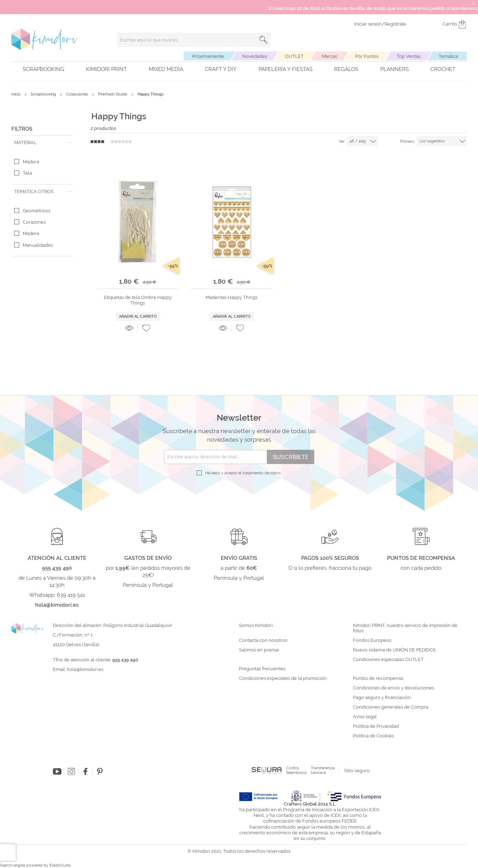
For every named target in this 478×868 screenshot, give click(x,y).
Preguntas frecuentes (262, 669)
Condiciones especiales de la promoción (283, 678)
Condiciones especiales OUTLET (388, 660)
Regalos (346, 69)
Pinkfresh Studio (113, 94)
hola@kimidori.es (85, 669)
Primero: (408, 141)
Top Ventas (409, 56)
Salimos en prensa (259, 650)
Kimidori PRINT (106, 69)
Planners (395, 69)
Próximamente (208, 56)
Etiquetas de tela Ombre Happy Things (138, 300)
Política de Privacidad (376, 726)
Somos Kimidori (256, 626)
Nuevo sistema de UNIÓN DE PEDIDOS (394, 650)
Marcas (329, 56)
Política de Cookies (373, 736)
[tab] (42, 143)
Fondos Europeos (372, 640)
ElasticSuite (60, 865)
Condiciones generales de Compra (391, 707)
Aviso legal (365, 717)
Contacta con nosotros (263, 640)
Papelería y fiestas (286, 69)
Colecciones (78, 94)
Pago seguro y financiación (382, 698)
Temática (448, 56)
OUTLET (294, 56)
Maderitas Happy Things (232, 297)
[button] (146, 328)
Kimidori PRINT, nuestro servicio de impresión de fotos (405, 628)
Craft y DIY (221, 69)
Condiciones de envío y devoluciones (393, 688)
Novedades (255, 56)
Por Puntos (367, 56)
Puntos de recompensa (378, 678)
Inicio (17, 94)
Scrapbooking (44, 69)
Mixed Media (166, 69)
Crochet (443, 69)
